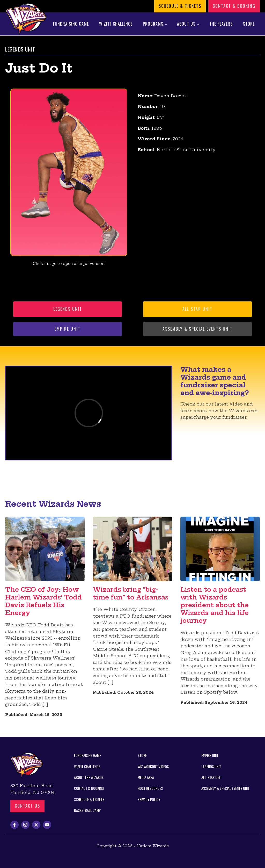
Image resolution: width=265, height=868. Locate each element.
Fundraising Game (71, 24)
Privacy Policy (149, 799)
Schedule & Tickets (180, 6)
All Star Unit (197, 309)
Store (249, 24)
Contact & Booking (234, 6)
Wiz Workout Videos (153, 766)
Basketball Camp (87, 810)
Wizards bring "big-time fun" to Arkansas (131, 593)
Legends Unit (68, 309)
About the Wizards (89, 777)
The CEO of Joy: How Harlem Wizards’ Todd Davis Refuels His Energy (43, 601)
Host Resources (150, 788)
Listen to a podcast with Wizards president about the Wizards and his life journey (215, 605)
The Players (221, 24)
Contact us (27, 806)
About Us (186, 24)
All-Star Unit (212, 777)
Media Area (146, 777)
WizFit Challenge (116, 24)
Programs (153, 24)
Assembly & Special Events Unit (198, 329)
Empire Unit (68, 329)
